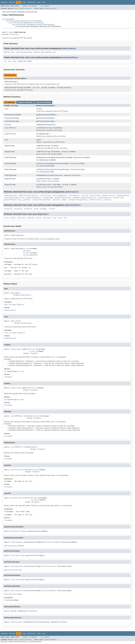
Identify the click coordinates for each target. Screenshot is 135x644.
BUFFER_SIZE (9, 52)
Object (46, 214)
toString (107, 200)
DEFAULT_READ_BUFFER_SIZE (45, 52)
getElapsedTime (123, 196)
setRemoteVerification (46, 175)
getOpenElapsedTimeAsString (85, 198)
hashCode (30, 218)
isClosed (56, 200)
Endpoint (72, 48)
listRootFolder (43, 134)
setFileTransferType (45, 169)
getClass (21, 218)
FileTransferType (12, 121)
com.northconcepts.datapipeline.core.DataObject (24, 21)
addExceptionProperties (29, 196)
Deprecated (31, 2)
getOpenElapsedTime (63, 198)
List (6, 128)
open (38, 140)
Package (12, 2)
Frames (25, 6)
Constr (22, 9)
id (5, 61)
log (9, 61)
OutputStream (10, 179)
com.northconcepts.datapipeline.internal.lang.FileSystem (33, 25)
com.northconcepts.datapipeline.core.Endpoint (26, 23)
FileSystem (14, 34)
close (38, 109)
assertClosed (46, 196)
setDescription (95, 200)
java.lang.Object (8, 19)
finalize (85, 196)
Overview (4, 2)
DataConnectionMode (13, 115)
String (20, 88)
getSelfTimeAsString (13, 200)
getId (36, 209)
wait (55, 218)
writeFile (40, 179)
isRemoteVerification (45, 125)
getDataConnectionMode (46, 115)
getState (27, 200)
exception (8, 209)
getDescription (108, 196)
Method (29, 9)
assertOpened (74, 196)
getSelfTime (119, 198)
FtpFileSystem (10, 82)
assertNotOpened (60, 196)
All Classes (45, 6)
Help (44, 2)
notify (39, 218)
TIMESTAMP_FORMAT (25, 61)
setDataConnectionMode (46, 157)
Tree (24, 2)
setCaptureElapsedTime (78, 200)
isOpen (64, 200)
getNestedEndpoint (34, 198)
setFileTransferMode (45, 163)
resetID (52, 209)
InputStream (9, 146)
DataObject (73, 57)
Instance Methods (25, 102)
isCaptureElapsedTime (41, 200)
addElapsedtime (11, 196)
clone (6, 218)
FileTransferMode (12, 118)
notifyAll (47, 218)
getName (43, 209)
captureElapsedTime (24, 52)
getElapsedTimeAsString (14, 198)
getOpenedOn (48, 198)
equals (13, 218)
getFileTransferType (45, 121)
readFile (40, 146)
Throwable (34, 353)
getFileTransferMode (45, 118)
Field (16, 9)
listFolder (41, 128)
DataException (25, 295)
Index (39, 2)
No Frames (33, 6)
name (14, 61)
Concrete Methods (43, 102)
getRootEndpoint (105, 198)
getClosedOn (95, 196)
